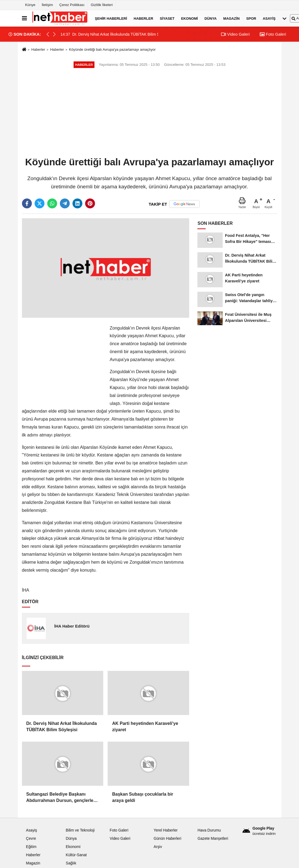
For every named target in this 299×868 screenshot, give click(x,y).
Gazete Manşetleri (213, 839)
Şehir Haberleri (111, 18)
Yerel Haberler (165, 830)
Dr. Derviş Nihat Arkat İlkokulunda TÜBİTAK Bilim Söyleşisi (62, 726)
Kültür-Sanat (76, 855)
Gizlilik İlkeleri (102, 5)
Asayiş (269, 18)
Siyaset (167, 18)
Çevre (31, 839)
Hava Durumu (209, 830)
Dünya (211, 18)
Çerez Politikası (72, 5)
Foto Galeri (273, 34)
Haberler (143, 18)
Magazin (231, 18)
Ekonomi (190, 18)
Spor (251, 18)
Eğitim (31, 847)
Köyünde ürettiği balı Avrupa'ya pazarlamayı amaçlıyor (112, 49)
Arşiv (158, 847)
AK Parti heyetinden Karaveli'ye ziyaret (145, 726)
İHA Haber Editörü (72, 626)
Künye (30, 5)
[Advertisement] (150, 113)
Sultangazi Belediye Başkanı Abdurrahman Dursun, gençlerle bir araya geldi (60, 798)
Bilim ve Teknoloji (80, 830)
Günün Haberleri (167, 839)
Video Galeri (235, 34)
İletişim (47, 5)
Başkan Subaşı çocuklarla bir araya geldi (142, 797)
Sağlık (71, 863)
